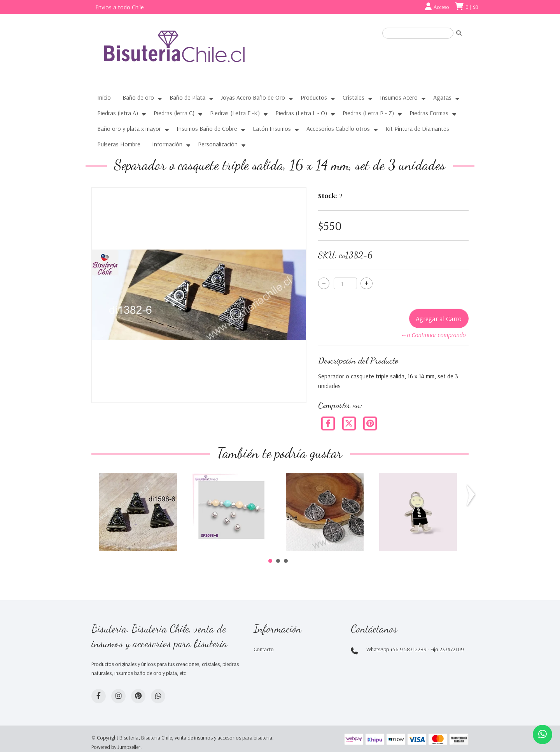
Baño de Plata (187, 97)
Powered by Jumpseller (116, 747)
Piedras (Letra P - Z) (368, 113)
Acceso (441, 7)
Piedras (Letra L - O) (301, 113)
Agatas (442, 97)
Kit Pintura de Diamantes (417, 128)
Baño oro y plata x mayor (129, 128)
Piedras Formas (429, 113)
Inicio (104, 97)
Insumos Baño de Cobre (207, 128)
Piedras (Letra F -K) (235, 113)
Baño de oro (138, 97)
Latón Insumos (272, 128)
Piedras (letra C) (174, 113)
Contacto (264, 649)
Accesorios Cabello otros (338, 128)
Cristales (353, 97)
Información (167, 144)
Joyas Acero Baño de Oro (253, 97)
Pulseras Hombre (119, 144)
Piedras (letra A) (118, 113)
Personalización (218, 144)
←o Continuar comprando (433, 335)
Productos (314, 97)
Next (472, 495)
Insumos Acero (399, 97)
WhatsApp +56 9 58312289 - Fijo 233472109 (415, 649)
